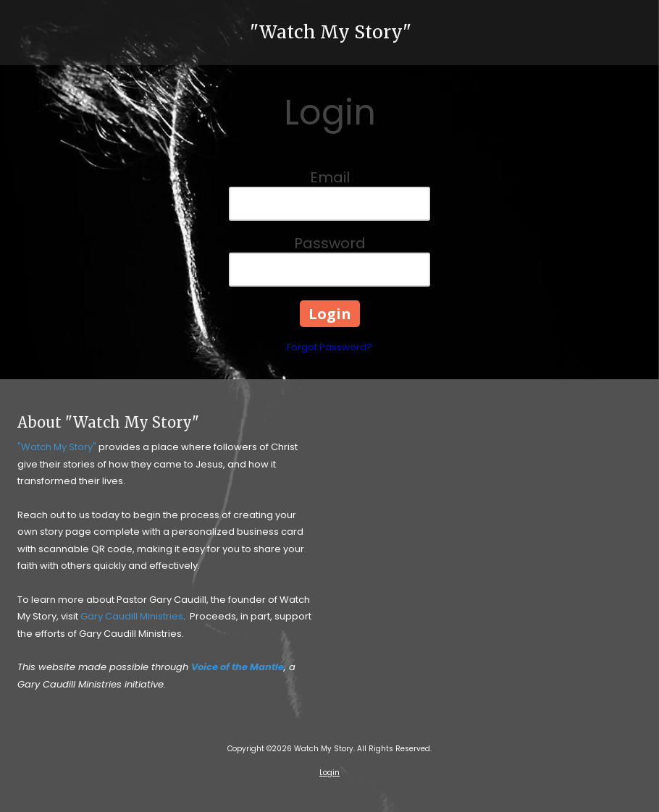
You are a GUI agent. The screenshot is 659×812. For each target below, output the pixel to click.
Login (329, 773)
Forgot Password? (329, 347)
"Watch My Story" (331, 32)
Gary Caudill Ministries (132, 616)
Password (330, 243)
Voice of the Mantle (238, 667)
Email (330, 177)
